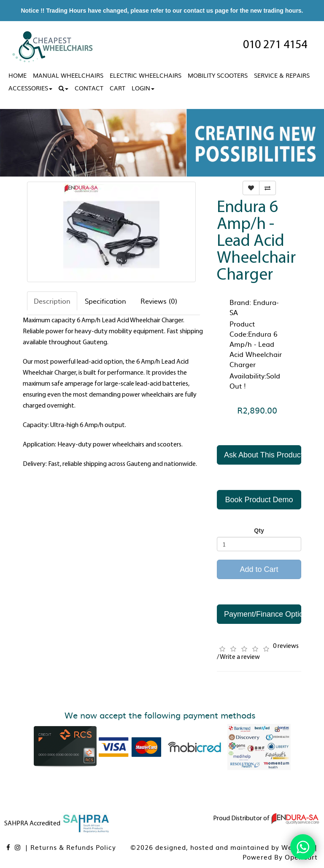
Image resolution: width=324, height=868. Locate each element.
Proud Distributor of (266, 819)
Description (52, 301)
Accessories (30, 88)
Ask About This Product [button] (263, 455)
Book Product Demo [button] (259, 500)
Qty (259, 531)
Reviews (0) (159, 301)
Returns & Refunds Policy (73, 847)
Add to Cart (259, 569)
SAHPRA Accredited (57, 824)
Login (143, 88)
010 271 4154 (275, 45)
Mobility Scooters (218, 75)
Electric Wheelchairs (146, 75)
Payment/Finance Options (263, 614)
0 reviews (286, 646)
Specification (105, 301)
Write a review (240, 657)
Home (18, 75)
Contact (89, 88)
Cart (117, 88)
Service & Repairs (282, 75)
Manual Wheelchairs (68, 75)
